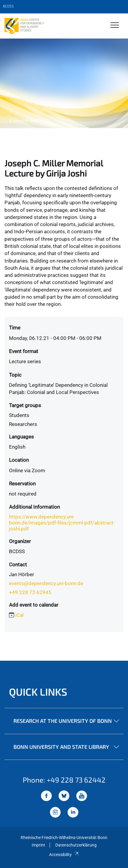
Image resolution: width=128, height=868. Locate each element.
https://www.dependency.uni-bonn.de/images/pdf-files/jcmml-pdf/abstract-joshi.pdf (62, 523)
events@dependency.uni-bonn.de (46, 583)
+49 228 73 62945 (30, 592)
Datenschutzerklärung (76, 845)
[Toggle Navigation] (115, 26)
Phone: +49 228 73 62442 (64, 780)
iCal (19, 615)
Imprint (38, 845)
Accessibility (64, 855)
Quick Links (38, 692)
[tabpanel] (64, 83)
